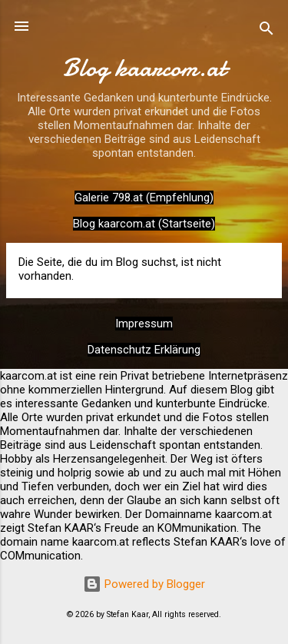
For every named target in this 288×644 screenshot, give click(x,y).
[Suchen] (266, 31)
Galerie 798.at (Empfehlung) (144, 198)
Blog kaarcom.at (144, 68)
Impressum (144, 324)
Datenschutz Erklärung (144, 350)
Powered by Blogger (144, 584)
